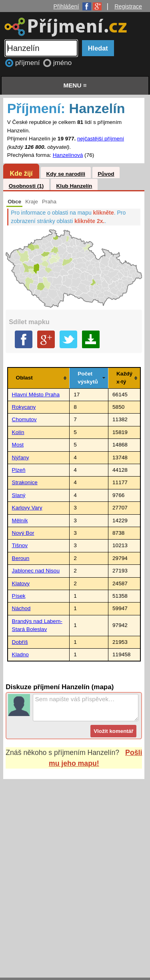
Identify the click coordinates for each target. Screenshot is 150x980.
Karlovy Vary (27, 508)
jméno (62, 63)
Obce (14, 202)
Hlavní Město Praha (36, 395)
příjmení (28, 63)
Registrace (128, 6)
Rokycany (24, 407)
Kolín (18, 432)
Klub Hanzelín (74, 186)
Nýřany (21, 458)
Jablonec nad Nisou (36, 571)
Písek (19, 596)
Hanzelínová (68, 155)
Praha (49, 202)
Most (18, 445)
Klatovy (21, 583)
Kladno (20, 654)
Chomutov (24, 419)
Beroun (21, 558)
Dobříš (20, 642)
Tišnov (20, 545)
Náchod (21, 608)
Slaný (19, 495)
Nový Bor (23, 533)
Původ (106, 174)
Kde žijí (21, 173)
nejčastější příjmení (101, 139)
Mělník (20, 520)
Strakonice (25, 482)
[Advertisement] (75, 871)
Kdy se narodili (65, 174)
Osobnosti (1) (26, 186)
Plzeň (19, 470)
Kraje (32, 202)
